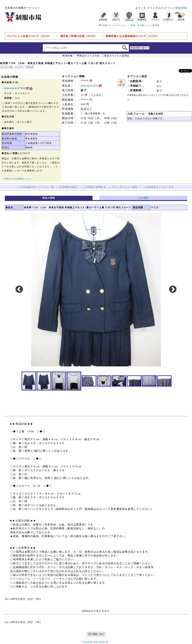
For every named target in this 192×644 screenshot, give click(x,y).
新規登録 (181, 8)
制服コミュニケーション (115, 25)
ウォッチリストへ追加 (125, 187)
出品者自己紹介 (68, 187)
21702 (20, 88)
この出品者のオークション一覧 (36, 187)
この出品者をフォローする (158, 187)
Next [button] (173, 290)
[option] (96, 290)
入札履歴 (96, 95)
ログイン (167, 8)
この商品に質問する (95, 187)
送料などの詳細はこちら (18, 179)
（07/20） (132, 36)
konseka (86, 86)
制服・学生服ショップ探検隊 (145, 25)
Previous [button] (19, 290)
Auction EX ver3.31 (96, 642)
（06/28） (79, 36)
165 (95, 86)
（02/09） (29, 36)
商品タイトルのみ (88, 56)
